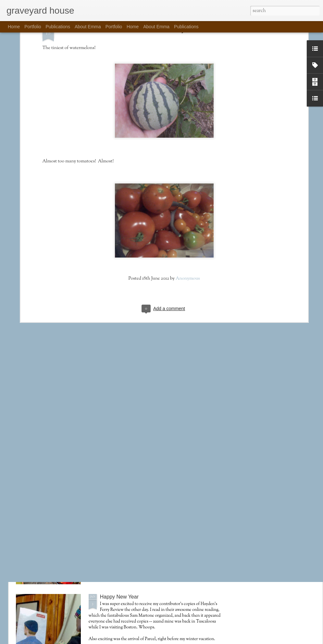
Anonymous (188, 220)
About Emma (88, 27)
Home (14, 27)
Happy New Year (119, 597)
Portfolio (33, 27)
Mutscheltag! (115, 522)
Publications (58, 27)
